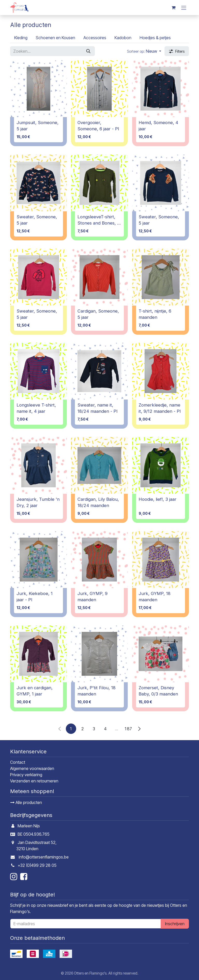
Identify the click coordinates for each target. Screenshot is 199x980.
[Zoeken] (88, 51)
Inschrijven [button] (175, 924)
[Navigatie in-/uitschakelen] (184, 8)
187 (128, 729)
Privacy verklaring (26, 775)
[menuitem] (21, 38)
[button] (144, 51)
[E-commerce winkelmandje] (173, 8)
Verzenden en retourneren (34, 781)
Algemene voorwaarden (32, 768)
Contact (18, 762)
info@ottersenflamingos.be (44, 857)
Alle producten (26, 802)
